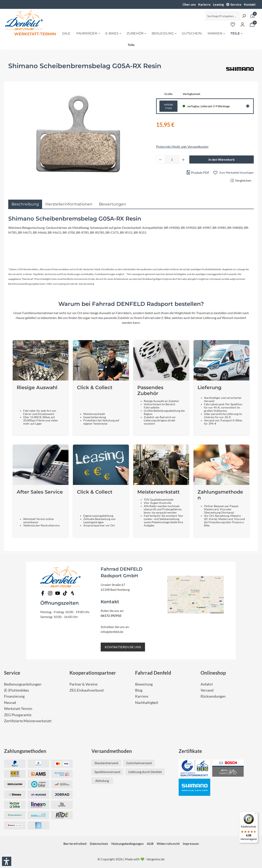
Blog (139, 690)
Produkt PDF (198, 172)
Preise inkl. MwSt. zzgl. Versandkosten (182, 146)
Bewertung (144, 684)
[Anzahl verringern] (160, 159)
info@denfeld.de (112, 632)
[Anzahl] (172, 159)
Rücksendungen (213, 696)
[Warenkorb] (252, 24)
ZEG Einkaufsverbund (86, 690)
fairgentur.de (156, 859)
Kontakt (250, 4)
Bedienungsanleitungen (23, 684)
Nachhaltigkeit (147, 703)
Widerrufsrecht (168, 844)
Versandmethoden (112, 751)
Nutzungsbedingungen (127, 844)
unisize (168, 106)
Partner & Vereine (83, 684)
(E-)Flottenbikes (17, 690)
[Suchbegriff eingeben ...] (223, 16)
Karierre (204, 4)
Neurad (10, 703)
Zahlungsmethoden (25, 751)
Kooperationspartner (93, 673)
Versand (207, 690)
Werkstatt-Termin (18, 709)
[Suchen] (244, 16)
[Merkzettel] (233, 24)
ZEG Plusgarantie (18, 715)
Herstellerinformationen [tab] (69, 204)
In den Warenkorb (222, 159)
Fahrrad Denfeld (153, 673)
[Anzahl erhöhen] (183, 159)
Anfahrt (207, 684)
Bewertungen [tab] (112, 204)
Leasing (218, 4)
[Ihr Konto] (242, 24)
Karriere (142, 696)
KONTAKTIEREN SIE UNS (123, 647)
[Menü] (256, 814)
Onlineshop (213, 673)
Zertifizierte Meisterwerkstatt (28, 721)
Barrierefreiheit (75, 844)
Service (236, 4)
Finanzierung (14, 696)
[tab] (25, 204)
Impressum (191, 844)
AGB (150, 844)
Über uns (189, 4)
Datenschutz (99, 844)
